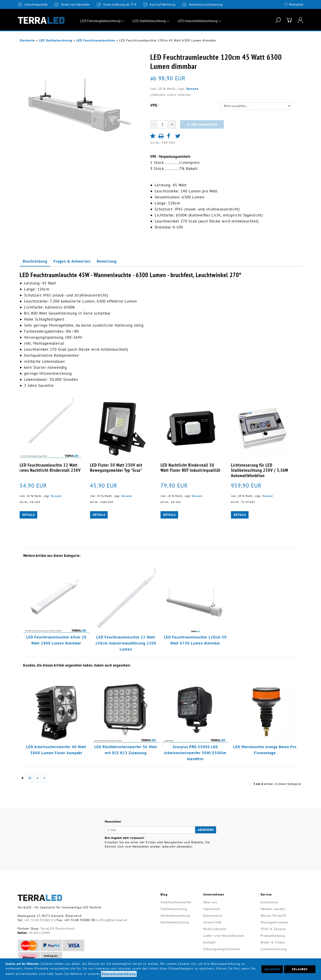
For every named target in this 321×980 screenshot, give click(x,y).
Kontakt (209, 942)
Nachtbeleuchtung (175, 922)
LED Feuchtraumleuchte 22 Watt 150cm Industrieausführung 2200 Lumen (126, 643)
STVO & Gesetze (273, 929)
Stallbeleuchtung (174, 909)
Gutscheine (269, 902)
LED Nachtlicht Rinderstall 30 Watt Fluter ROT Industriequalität (190, 468)
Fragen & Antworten (72, 261)
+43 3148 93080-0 (39, 920)
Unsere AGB (212, 922)
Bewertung (107, 261)
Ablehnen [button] (272, 969)
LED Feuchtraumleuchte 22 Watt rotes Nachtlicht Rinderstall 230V (50, 468)
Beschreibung (35, 261)
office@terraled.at (113, 920)
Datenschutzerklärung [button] (119, 974)
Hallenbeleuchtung (175, 916)
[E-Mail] (150, 830)
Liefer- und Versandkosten (224, 936)
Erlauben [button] (300, 969)
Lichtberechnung (274, 949)
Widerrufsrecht (215, 929)
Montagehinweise (274, 922)
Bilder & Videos (273, 942)
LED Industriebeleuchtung (198, 21)
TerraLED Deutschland (58, 929)
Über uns (210, 902)
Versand (192, 89)
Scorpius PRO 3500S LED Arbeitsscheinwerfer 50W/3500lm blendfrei (195, 753)
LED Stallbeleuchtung (149, 21)
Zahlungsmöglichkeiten (222, 949)
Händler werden (273, 909)
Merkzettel (296, 4)
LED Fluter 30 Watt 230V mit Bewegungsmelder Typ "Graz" (116, 468)
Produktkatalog (273, 936)
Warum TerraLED (273, 916)
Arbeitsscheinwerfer (176, 902)
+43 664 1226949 (39, 933)
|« (30, 778)
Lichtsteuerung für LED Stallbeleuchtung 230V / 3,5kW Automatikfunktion (260, 470)
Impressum (212, 909)
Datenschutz (213, 916)
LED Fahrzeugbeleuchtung (100, 21)
